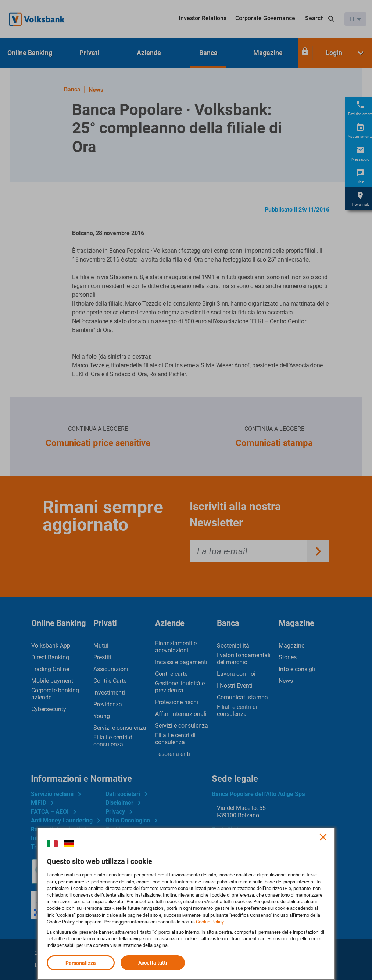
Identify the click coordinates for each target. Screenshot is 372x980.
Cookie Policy (210, 921)
